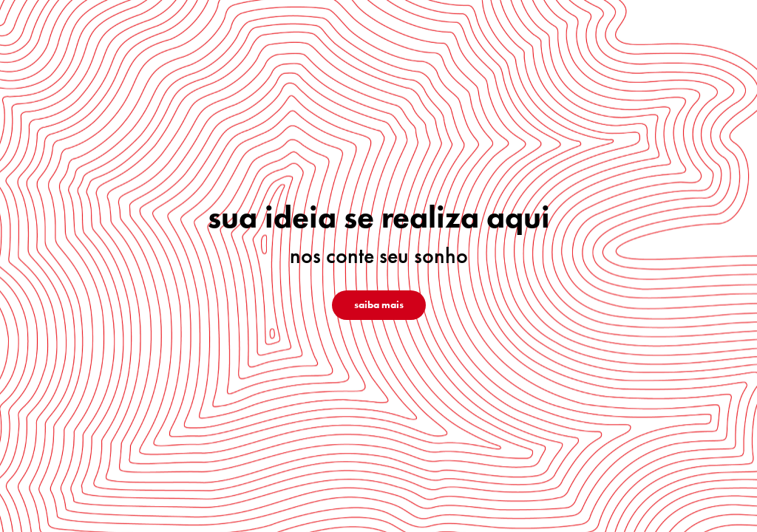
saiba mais (379, 305)
